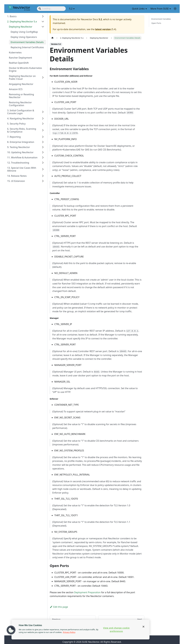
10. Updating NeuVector (20, 152)
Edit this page (59, 607)
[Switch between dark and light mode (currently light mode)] (175, 9)
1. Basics (12, 16)
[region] (80, 630)
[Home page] (52, 38)
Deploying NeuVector (21, 27)
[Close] (143, 627)
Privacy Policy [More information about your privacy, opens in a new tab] (69, 632)
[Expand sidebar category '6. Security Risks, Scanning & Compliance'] (43, 130)
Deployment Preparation (87, 592)
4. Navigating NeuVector (21, 118)
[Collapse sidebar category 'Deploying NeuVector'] (43, 27)
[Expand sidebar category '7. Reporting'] (43, 137)
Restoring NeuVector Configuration (20, 104)
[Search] (51, 9)
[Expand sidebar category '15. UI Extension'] (43, 181)
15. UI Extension (16, 181)
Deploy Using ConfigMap (24, 32)
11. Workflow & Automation (22, 157)
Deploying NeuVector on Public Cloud (22, 77)
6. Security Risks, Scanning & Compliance (22, 130)
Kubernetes (15, 52)
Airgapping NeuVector (21, 84)
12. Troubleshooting (18, 163)
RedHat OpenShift (19, 63)
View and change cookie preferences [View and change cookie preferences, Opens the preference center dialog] (116, 630)
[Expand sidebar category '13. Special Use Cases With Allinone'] (43, 169)
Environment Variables (161, 19)
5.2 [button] (71, 9)
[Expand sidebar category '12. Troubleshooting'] (43, 163)
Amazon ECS (16, 89)
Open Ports (156, 23)
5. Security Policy (16, 124)
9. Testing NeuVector (19, 147)
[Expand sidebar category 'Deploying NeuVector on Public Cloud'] (43, 77)
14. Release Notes (17, 176)
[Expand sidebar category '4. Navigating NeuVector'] (43, 118)
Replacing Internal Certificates (27, 47)
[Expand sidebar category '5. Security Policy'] (43, 124)
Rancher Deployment (20, 58)
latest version (103, 29)
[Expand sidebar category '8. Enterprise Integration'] (43, 142)
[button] (11, 630)
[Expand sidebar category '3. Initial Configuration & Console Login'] (43, 112)
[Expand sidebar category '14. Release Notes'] (43, 176)
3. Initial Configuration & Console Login (21, 112)
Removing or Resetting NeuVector (21, 96)
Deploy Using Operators (24, 37)
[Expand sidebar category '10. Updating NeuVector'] (43, 152)
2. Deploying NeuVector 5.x (22, 22)
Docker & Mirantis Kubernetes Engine (25, 69)
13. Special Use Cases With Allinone (22, 169)
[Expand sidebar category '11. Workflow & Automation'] (43, 157)
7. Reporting (14, 137)
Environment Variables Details (27, 42)
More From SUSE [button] (160, 9)
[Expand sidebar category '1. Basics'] (43, 16)
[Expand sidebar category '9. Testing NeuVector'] (43, 147)
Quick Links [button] (138, 9)
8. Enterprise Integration (21, 142)
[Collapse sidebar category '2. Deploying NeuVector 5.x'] (43, 22)
